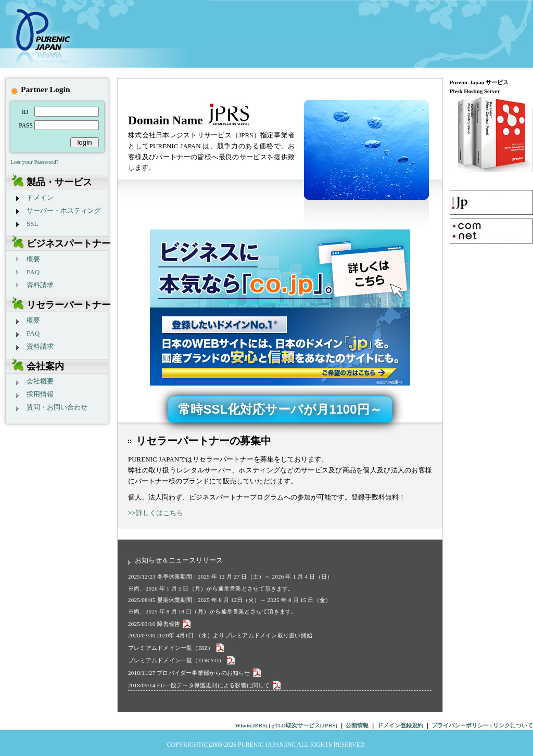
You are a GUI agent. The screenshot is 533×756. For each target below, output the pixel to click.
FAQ (33, 272)
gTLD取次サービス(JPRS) (305, 725)
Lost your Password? (35, 162)
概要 (33, 259)
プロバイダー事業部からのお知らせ (210, 673)
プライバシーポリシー (461, 725)
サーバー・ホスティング (64, 210)
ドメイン (40, 197)
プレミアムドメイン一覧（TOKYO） (182, 660)
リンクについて (513, 725)
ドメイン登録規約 (400, 725)
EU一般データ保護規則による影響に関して (220, 685)
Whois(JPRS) (251, 725)
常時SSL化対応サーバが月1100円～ (280, 409)
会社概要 (40, 381)
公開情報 (357, 725)
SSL (32, 223)
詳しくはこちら (160, 513)
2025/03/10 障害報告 (160, 624)
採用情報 (40, 394)
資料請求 (40, 285)
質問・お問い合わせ (57, 407)
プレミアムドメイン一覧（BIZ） (177, 648)
